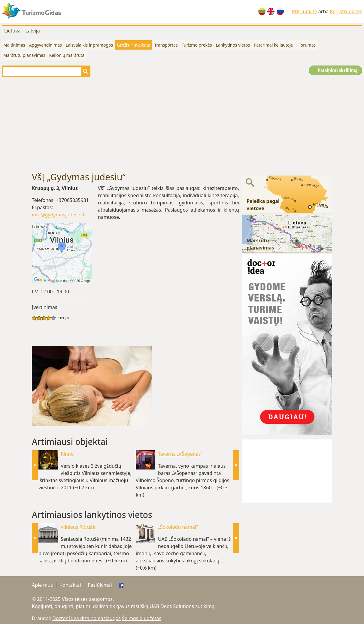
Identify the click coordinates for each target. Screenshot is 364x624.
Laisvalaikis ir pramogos (89, 45)
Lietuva (12, 31)
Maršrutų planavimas (24, 55)
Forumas (307, 45)
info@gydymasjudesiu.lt (59, 215)
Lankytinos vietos (233, 45)
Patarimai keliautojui (274, 45)
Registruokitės (346, 11)
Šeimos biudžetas (142, 618)
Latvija (33, 31)
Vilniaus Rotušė (78, 527)
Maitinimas (14, 45)
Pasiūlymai (100, 585)
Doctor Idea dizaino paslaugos (86, 618)
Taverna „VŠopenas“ (180, 454)
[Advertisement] (182, 124)
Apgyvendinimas (46, 45)
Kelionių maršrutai (67, 55)
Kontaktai (70, 585)
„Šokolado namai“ (178, 527)
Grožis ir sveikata (133, 45)
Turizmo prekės (197, 45)
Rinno (67, 454)
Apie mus (42, 585)
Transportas (166, 45)
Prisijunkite (305, 11)
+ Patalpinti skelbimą (335, 70)
